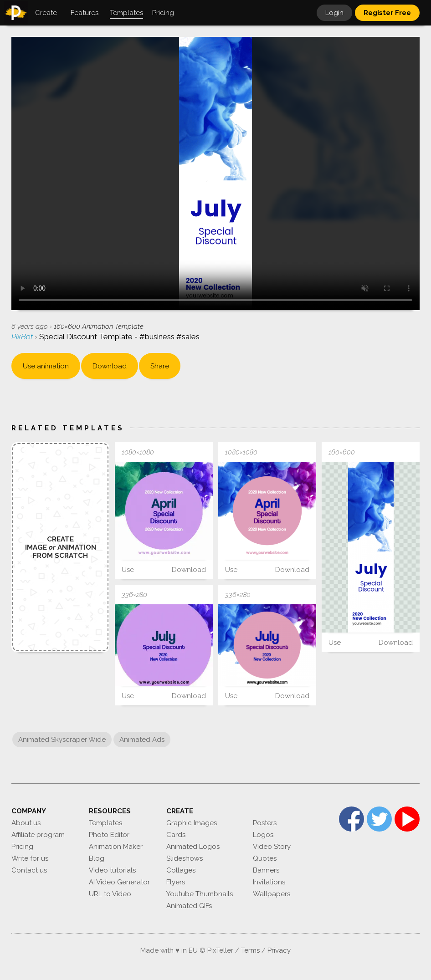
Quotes (265, 858)
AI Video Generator (119, 882)
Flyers (176, 882)
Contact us (29, 870)
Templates (105, 823)
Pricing (22, 847)
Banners (266, 870)
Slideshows (185, 858)
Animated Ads (142, 740)
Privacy (279, 950)
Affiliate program (38, 835)
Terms (250, 950)
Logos (263, 835)
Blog (97, 858)
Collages (181, 870)
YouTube (407, 819)
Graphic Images (192, 823)
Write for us (30, 858)
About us (26, 823)
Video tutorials (112, 870)
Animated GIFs (189, 906)
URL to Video (110, 894)
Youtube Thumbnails (200, 894)
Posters (265, 823)
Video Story (272, 847)
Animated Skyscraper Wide (62, 740)
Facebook (351, 819)
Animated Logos (193, 847)
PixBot (23, 337)
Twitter (379, 819)
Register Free (387, 13)
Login (334, 13)
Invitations (269, 882)
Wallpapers (272, 894)
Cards (176, 835)
